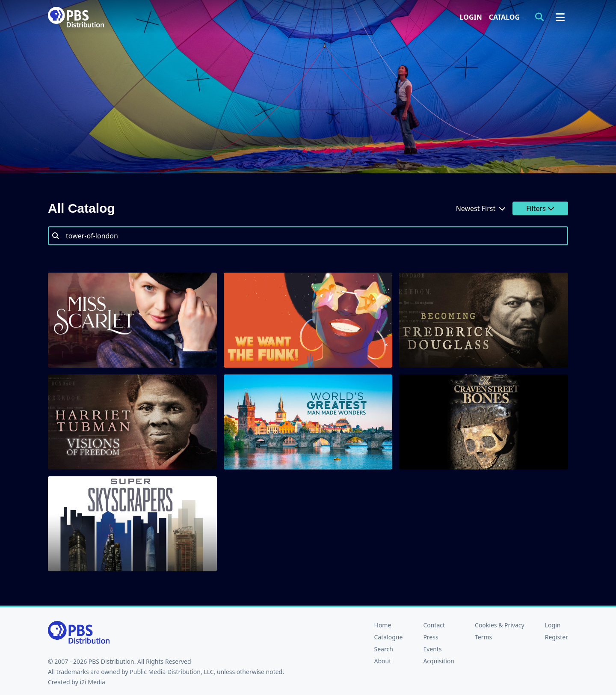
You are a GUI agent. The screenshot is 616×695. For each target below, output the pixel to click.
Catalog (504, 17)
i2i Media (92, 682)
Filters (540, 208)
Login (471, 17)
